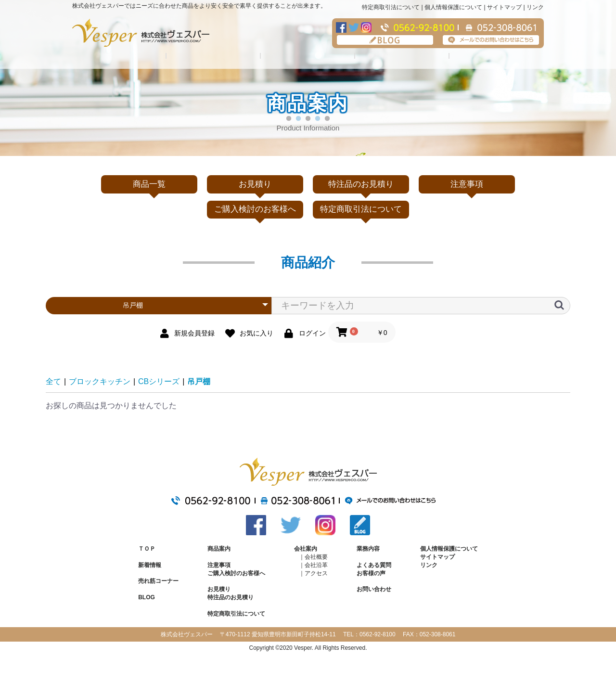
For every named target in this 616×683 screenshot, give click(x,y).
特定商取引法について (391, 7)
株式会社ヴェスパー (141, 33)
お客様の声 (371, 573)
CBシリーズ (159, 381)
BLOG (385, 40)
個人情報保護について (453, 7)
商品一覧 (149, 184)
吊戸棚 (199, 381)
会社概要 (316, 557)
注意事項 (497, 57)
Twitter (354, 27)
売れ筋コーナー (158, 581)
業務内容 (308, 57)
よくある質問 (402, 57)
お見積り (255, 184)
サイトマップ (504, 7)
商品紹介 (119, 57)
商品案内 (219, 549)
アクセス (316, 573)
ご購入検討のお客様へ (255, 209)
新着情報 (150, 565)
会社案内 (214, 57)
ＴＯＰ (147, 549)
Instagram (366, 27)
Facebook (341, 27)
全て (53, 381)
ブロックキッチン (100, 381)
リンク (535, 7)
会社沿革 (316, 565)
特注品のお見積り (361, 184)
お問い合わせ (374, 589)
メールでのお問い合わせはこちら (491, 40)
